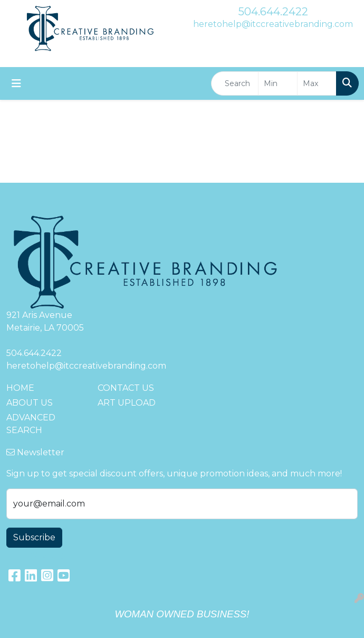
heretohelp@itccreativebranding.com (273, 24)
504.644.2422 (273, 12)
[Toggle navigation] (16, 83)
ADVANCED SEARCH (31, 424)
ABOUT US (30, 403)
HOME (20, 388)
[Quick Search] (235, 83)
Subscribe (34, 537)
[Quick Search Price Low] (278, 83)
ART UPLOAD (127, 403)
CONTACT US (126, 388)
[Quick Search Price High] (317, 83)
